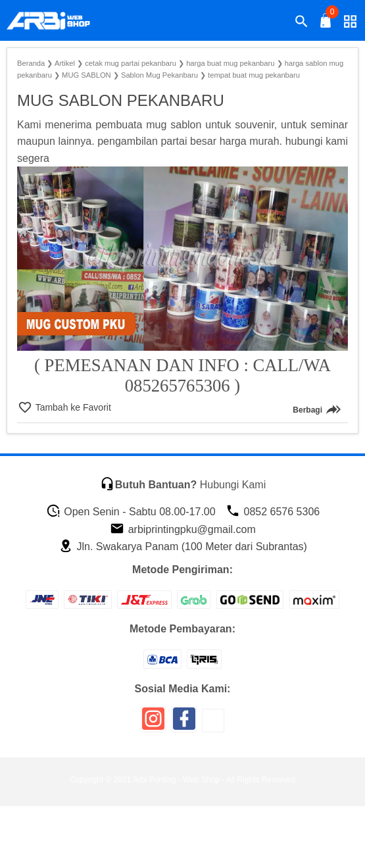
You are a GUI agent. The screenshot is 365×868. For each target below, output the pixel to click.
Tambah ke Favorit (72, 407)
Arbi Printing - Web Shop (176, 780)
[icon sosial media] (153, 724)
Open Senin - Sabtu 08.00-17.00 (131, 512)
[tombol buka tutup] (326, 24)
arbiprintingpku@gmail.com (183, 529)
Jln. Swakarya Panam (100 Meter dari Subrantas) (183, 547)
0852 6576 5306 (273, 512)
